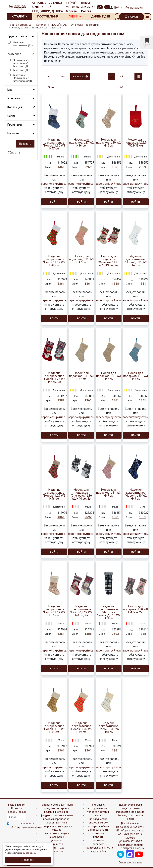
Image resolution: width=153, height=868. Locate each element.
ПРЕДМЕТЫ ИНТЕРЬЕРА (57, 808)
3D (147, 17)
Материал (15, 54)
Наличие (13, 133)
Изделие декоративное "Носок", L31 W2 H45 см (136, 261)
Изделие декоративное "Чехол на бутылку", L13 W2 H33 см (109, 612)
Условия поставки (98, 812)
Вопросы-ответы (99, 830)
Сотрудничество (98, 808)
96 (122, 87)
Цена (63, 76)
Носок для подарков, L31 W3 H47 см (81, 259)
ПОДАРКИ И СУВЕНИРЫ (57, 812)
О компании (98, 805)
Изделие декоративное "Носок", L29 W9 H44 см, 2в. (81, 611)
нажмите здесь (28, 853)
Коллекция (15, 107)
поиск (131, 17)
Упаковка (14, 98)
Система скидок (99, 823)
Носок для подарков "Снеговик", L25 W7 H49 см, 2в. (109, 261)
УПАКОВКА (57, 840)
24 (112, 76)
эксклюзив (57, 851)
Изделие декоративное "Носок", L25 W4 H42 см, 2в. (54, 378)
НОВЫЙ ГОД (57, 844)
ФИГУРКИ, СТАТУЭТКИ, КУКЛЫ (57, 815)
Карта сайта (99, 851)
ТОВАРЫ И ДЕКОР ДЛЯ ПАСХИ (57, 805)
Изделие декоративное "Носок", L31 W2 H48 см (109, 728)
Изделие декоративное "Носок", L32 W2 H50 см (54, 611)
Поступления (48, 17)
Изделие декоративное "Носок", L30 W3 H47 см (54, 144)
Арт (50, 76)
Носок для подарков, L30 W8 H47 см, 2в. (136, 609)
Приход (53, 87)
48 (122, 76)
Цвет (11, 90)
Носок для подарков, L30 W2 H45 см (108, 143)
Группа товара (17, 36)
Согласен (28, 860)
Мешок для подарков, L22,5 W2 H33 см (136, 143)
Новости (98, 837)
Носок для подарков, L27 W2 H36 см (81, 143)
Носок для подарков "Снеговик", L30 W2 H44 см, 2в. (81, 494)
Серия (11, 116)
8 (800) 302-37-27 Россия (88, 7)
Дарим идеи (101, 17)
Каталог (20, 17)
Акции (75, 17)
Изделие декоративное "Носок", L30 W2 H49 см (136, 494)
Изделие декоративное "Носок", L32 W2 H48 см (54, 261)
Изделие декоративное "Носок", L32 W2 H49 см (54, 728)
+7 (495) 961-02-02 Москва (73, 7)
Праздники (15, 125)
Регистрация (134, 8)
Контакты (98, 833)
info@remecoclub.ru (132, 831)
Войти (118, 8)
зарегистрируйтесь (54, 184)
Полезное (99, 840)
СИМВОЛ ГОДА (57, 848)
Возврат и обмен (98, 826)
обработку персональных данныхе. (27, 827)
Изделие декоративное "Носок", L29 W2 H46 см (54, 494)
